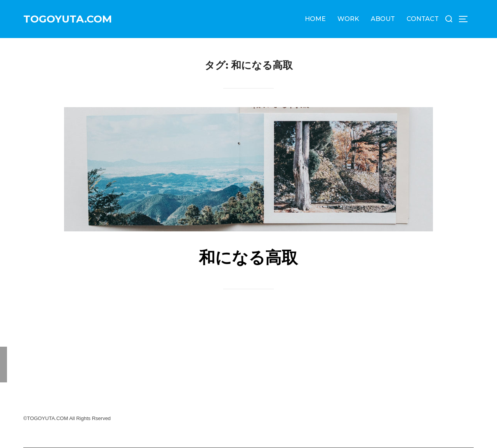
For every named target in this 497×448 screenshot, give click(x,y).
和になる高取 (248, 258)
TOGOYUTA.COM (68, 19)
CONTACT (423, 19)
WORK (348, 19)
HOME (315, 19)
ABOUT (383, 19)
